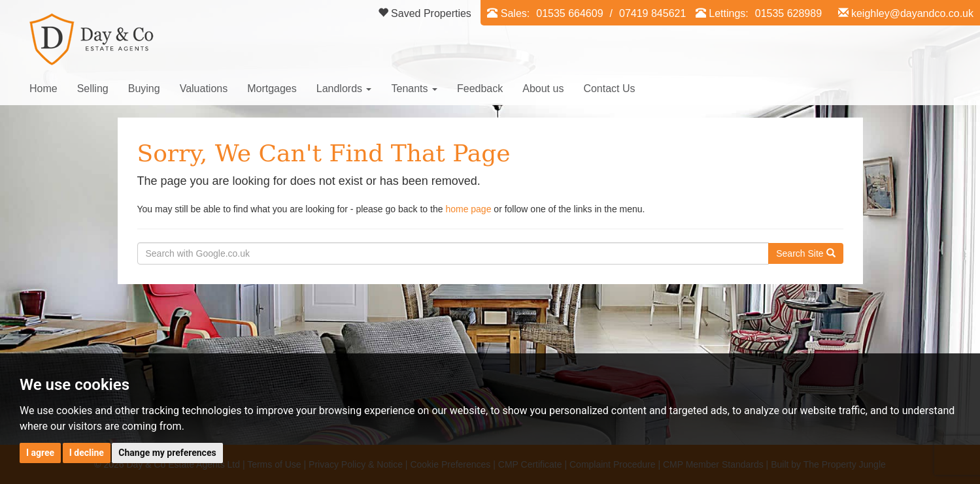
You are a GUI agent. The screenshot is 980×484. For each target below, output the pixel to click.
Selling (93, 89)
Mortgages (272, 89)
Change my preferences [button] (167, 453)
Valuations (204, 89)
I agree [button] (40, 453)
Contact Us (609, 89)
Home (43, 89)
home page (468, 209)
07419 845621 (652, 13)
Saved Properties (425, 13)
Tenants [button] (414, 89)
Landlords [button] (344, 89)
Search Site (805, 253)
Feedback (480, 89)
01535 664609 (569, 13)
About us (543, 89)
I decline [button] (87, 453)
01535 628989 (788, 13)
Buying (144, 89)
